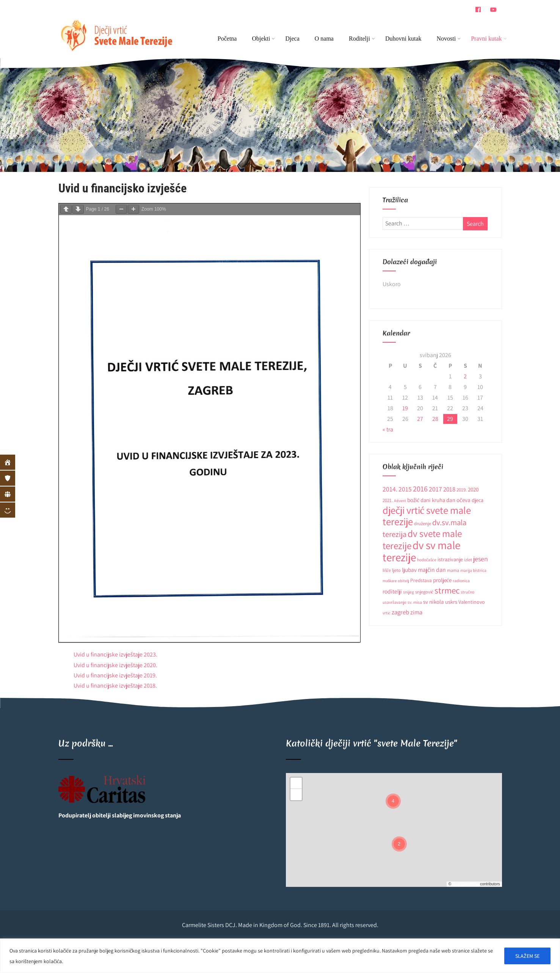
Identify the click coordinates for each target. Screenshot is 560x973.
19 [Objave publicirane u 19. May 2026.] (405, 408)
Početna (227, 39)
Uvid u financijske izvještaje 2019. (115, 675)
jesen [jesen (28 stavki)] (481, 559)
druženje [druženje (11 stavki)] (423, 523)
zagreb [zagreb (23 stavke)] (400, 612)
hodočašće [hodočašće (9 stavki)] (427, 560)
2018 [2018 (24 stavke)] (449, 489)
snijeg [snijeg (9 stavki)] (409, 592)
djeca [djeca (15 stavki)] (478, 500)
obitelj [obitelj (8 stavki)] (403, 581)
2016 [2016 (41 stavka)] (420, 489)
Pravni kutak (486, 39)
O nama (324, 39)
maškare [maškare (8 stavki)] (390, 581)
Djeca (292, 39)
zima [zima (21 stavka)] (416, 612)
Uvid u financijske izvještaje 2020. (115, 665)
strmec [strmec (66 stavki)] (447, 590)
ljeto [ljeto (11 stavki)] (396, 570)
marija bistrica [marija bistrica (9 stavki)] (473, 570)
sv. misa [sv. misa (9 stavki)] (415, 602)
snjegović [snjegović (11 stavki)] (424, 592)
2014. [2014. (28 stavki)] (390, 489)
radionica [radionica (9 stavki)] (461, 580)
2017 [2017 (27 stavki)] (435, 489)
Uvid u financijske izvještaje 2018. (115, 686)
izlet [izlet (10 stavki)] (468, 560)
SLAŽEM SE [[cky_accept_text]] (527, 956)
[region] (280, 956)
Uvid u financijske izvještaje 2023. (115, 654)
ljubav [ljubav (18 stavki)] (409, 570)
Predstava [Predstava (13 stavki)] (421, 580)
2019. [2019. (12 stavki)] (462, 490)
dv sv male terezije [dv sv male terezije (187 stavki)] (421, 551)
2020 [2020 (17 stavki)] (473, 489)
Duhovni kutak (403, 39)
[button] (393, 801)
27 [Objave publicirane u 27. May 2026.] (420, 419)
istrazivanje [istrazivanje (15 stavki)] (450, 559)
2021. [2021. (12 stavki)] (388, 500)
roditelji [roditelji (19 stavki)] (392, 591)
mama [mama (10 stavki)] (453, 570)
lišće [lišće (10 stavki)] (387, 570)
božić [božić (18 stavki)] (413, 500)
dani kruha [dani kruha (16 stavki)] (433, 500)
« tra (388, 429)
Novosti (449, 39)
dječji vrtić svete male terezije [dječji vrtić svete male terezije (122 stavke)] (427, 516)
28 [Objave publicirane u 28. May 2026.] (435, 419)
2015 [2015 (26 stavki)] (405, 489)
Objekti (263, 39)
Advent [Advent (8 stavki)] (400, 501)
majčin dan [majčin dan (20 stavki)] (432, 570)
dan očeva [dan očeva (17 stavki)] (458, 500)
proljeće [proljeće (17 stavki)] (442, 580)
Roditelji (362, 39)
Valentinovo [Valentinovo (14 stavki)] (472, 602)
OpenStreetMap (466, 884)
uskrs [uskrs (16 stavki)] (451, 602)
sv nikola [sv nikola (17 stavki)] (434, 602)
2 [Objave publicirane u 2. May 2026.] (465, 376)
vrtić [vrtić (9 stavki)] (387, 613)
